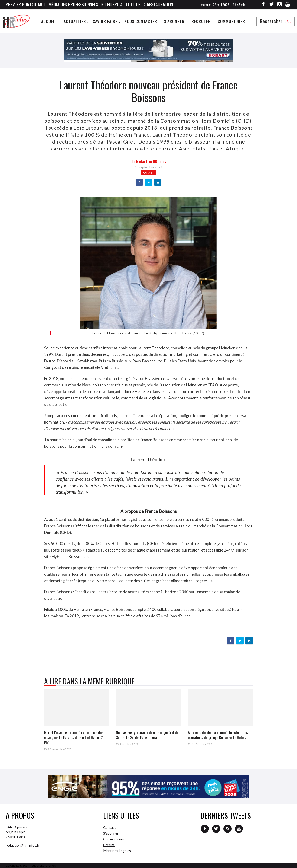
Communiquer (231, 21)
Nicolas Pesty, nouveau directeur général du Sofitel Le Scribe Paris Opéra (147, 735)
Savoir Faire (105, 21)
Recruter (201, 21)
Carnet (148, 173)
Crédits (109, 845)
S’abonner (174, 21)
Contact (110, 827)
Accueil (49, 21)
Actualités (75, 21)
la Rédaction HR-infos (149, 161)
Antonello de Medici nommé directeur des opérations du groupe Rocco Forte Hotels (218, 735)
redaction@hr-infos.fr (23, 845)
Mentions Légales (117, 851)
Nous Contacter (141, 21)
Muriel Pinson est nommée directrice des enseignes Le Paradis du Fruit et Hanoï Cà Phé (74, 737)
